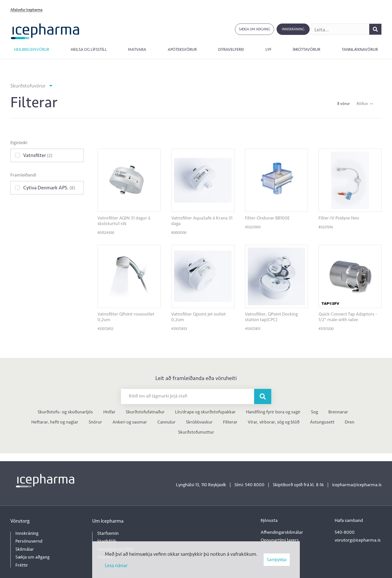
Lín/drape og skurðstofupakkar (205, 412)
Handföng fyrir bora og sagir (273, 412)
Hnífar (109, 412)
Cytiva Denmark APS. (49, 188)
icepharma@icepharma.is (357, 485)
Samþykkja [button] (277, 560)
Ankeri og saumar (130, 422)
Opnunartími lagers (280, 540)
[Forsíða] (45, 31)
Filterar (230, 422)
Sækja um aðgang (254, 29)
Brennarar (338, 412)
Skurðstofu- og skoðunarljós (65, 412)
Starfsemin (108, 533)
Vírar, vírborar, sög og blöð (274, 422)
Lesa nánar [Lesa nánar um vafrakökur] (116, 565)
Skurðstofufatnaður (145, 412)
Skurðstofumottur (196, 432)
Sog (314, 412)
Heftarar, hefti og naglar (55, 422)
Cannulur (166, 422)
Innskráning (293, 29)
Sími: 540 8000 (249, 485)
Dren (350, 422)
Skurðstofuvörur (28, 86)
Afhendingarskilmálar (282, 532)
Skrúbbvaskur (199, 422)
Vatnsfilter (38, 155)
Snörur (95, 422)
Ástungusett (322, 422)
